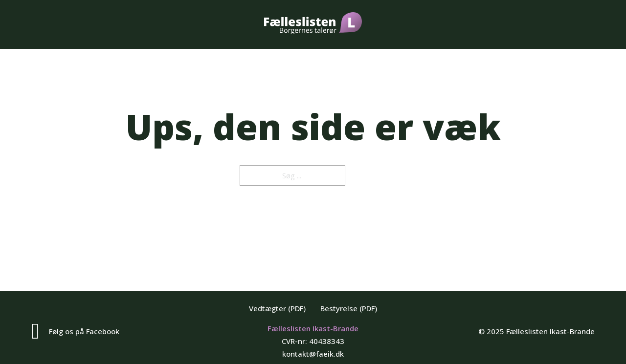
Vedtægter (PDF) (277, 308)
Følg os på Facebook (84, 331)
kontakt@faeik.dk (313, 354)
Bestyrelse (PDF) (349, 308)
